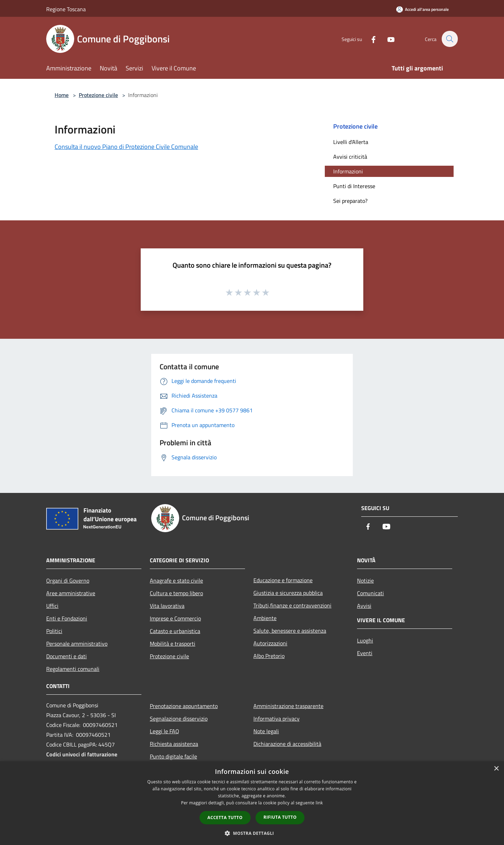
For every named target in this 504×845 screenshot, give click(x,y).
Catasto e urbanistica (175, 631)
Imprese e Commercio (175, 618)
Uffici (52, 606)
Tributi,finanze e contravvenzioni (292, 605)
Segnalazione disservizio (179, 719)
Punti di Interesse (354, 186)
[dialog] (252, 803)
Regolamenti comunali (73, 669)
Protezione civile (98, 95)
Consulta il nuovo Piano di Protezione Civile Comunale (126, 147)
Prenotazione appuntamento (184, 706)
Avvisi (364, 606)
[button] (252, 833)
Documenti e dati (66, 656)
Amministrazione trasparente (288, 706)
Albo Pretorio (269, 656)
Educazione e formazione (283, 580)
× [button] (496, 769)
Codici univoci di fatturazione (82, 754)
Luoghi (365, 640)
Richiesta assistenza (174, 744)
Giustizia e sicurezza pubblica (288, 593)
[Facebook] (370, 39)
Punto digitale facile (173, 756)
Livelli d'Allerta (351, 142)
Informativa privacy (276, 719)
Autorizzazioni (270, 643)
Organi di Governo (68, 580)
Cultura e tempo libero (176, 593)
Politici (54, 631)
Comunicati (370, 593)
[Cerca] (449, 39)
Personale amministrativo (77, 644)
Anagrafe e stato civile (176, 580)
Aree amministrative (71, 593)
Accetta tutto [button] (225, 817)
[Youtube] (387, 39)
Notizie (365, 580)
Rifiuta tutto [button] (280, 817)
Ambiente (265, 618)
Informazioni (348, 171)
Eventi (365, 653)
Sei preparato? (350, 201)
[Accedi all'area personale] (422, 9)
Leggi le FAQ (164, 731)
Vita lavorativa (167, 606)
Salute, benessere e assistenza (290, 631)
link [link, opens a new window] (319, 803)
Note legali (266, 731)
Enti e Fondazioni (67, 618)
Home (62, 95)
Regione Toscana (66, 9)
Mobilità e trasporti (173, 644)
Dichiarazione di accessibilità (287, 744)
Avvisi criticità (350, 157)
